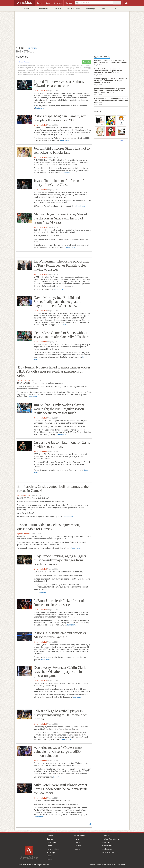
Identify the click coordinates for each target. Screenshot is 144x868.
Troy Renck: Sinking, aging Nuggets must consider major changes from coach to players (60, 560)
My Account (107, 842)
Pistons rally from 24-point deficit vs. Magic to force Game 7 (60, 635)
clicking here (71, 74)
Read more (39, 108)
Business (27, 8)
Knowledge (91, 8)
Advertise (92, 865)
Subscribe (87, 62)
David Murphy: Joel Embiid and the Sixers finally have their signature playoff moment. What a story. (59, 302)
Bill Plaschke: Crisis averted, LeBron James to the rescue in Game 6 (53, 488)
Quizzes (78, 849)
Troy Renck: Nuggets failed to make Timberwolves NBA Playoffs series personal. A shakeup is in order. (54, 371)
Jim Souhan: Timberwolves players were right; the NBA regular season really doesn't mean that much (59, 409)
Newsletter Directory (110, 852)
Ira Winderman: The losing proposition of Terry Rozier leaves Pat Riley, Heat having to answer (61, 265)
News (77, 839)
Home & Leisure (74, 8)
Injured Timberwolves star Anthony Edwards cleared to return (59, 84)
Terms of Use (112, 865)
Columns (78, 846)
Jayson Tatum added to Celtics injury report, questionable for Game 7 (49, 527)
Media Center (107, 849)
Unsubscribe (122, 865)
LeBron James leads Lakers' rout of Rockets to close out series (59, 603)
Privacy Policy (101, 865)
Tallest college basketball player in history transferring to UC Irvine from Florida (61, 715)
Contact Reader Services (111, 839)
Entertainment (43, 8)
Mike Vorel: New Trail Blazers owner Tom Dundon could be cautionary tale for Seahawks (61, 789)
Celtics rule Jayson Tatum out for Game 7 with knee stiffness (62, 444)
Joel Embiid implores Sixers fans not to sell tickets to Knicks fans (62, 150)
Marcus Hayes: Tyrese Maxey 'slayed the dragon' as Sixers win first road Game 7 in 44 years (60, 218)
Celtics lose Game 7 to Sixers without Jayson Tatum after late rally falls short (61, 335)
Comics (77, 842)
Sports (118, 8)
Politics (105, 8)
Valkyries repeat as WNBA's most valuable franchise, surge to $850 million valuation (58, 751)
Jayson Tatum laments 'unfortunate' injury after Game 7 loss (59, 183)
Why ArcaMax (107, 846)
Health (58, 8)
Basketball (43, 91)
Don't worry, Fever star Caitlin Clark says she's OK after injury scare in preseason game (60, 672)
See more (123, 141)
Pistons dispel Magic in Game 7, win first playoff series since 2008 (60, 118)
